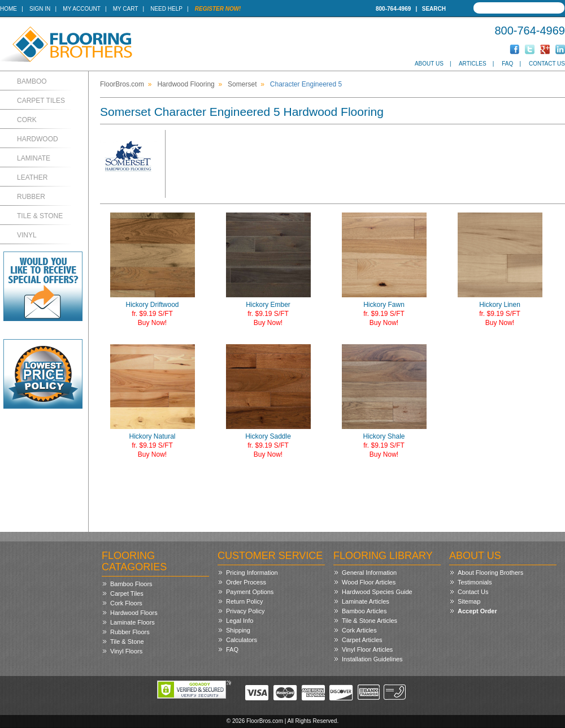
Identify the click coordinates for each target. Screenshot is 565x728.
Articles (473, 64)
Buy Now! (152, 323)
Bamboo (32, 81)
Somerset (242, 84)
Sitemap (469, 601)
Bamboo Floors (131, 584)
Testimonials (475, 582)
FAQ (507, 64)
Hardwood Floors (134, 613)
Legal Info (240, 621)
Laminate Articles (366, 601)
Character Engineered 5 (306, 84)
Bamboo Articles (364, 611)
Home (8, 9)
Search (434, 9)
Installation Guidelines (372, 659)
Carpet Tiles (41, 101)
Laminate (34, 158)
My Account (81, 9)
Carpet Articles (362, 640)
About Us (429, 64)
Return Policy (244, 601)
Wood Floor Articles (369, 582)
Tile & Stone (40, 216)
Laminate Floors (132, 622)
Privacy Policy (245, 611)
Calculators (242, 640)
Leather (32, 177)
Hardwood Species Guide (377, 592)
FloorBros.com (122, 84)
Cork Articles (359, 630)
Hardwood (38, 139)
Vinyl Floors (126, 651)
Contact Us (547, 64)
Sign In (40, 9)
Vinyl (27, 235)
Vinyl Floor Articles (367, 649)
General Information (369, 573)
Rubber (31, 197)
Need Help (166, 9)
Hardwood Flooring (186, 84)
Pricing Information (252, 573)
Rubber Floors (130, 632)
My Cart (125, 9)
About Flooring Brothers (490, 573)
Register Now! (218, 9)
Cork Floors (126, 603)
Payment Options (250, 592)
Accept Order (477, 611)
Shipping (238, 630)
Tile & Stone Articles (370, 621)
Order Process (246, 582)
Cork (27, 120)
